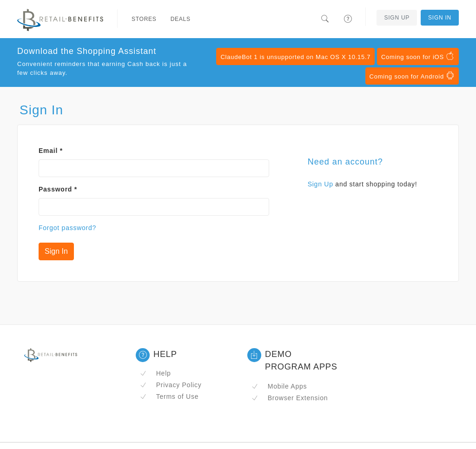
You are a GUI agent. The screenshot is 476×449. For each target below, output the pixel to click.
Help (155, 373)
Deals (181, 19)
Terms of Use (169, 396)
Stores (144, 19)
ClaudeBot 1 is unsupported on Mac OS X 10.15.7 (295, 57)
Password (58, 189)
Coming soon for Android (412, 76)
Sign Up (397, 18)
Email (51, 151)
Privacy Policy (171, 385)
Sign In (440, 18)
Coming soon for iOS (418, 56)
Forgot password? (67, 228)
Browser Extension (290, 398)
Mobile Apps (279, 386)
